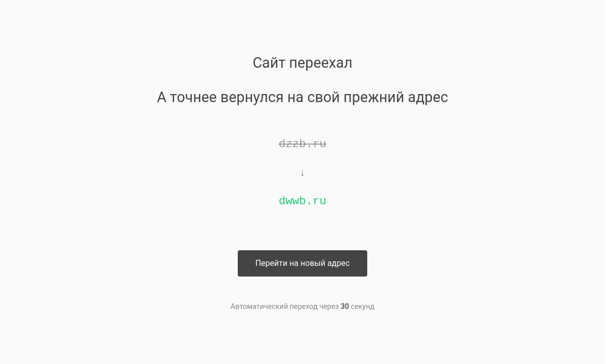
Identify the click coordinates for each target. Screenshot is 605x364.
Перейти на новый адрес (303, 263)
